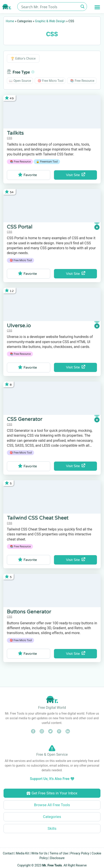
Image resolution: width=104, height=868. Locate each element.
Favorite (28, 175)
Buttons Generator (29, 612)
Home (10, 21)
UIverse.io (19, 326)
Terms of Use (59, 853)
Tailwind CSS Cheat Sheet (38, 518)
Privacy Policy (80, 853)
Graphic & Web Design (50, 21)
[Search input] (50, 7)
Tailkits (15, 133)
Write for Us (39, 853)
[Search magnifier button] (83, 7)
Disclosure (57, 858)
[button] (97, 7)
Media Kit (22, 853)
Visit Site (76, 175)
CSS (10, 138)
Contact (8, 853)
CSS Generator (25, 419)
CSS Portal (20, 227)
